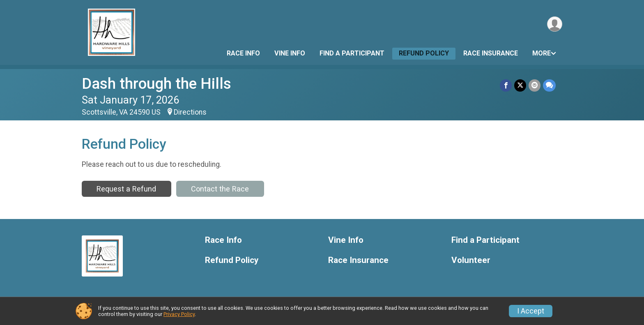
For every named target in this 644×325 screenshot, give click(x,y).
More (542, 53)
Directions (190, 112)
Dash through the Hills (156, 84)
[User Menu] (555, 24)
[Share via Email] (535, 85)
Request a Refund (126, 189)
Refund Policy (424, 53)
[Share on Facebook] (506, 85)
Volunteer (471, 260)
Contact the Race (220, 189)
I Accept (531, 311)
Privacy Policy (179, 314)
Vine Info (290, 53)
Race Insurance (491, 53)
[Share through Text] (549, 85)
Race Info (243, 53)
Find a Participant (352, 53)
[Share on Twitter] (520, 85)
